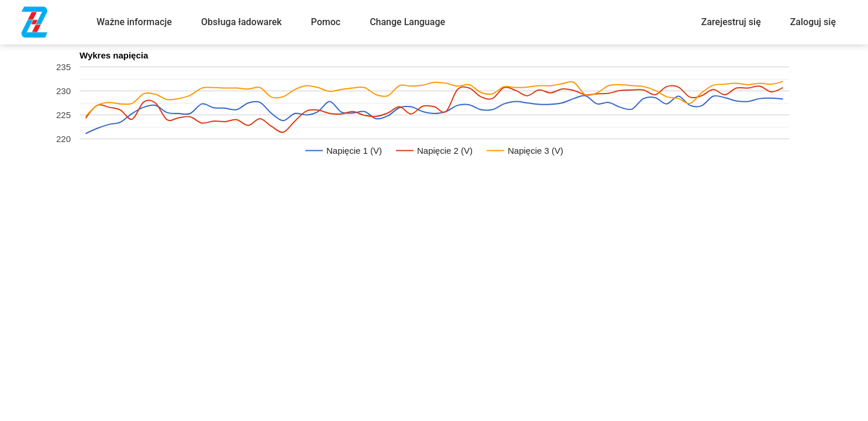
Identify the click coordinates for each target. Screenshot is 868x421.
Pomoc (326, 22)
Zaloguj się (813, 22)
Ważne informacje (134, 22)
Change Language (407, 22)
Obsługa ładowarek (242, 22)
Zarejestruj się (731, 22)
